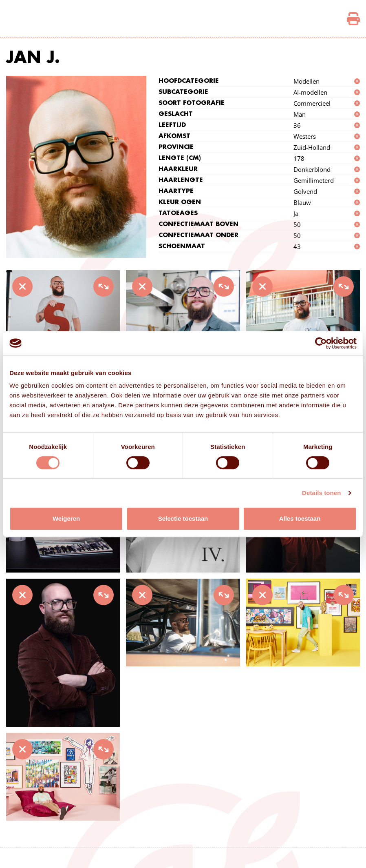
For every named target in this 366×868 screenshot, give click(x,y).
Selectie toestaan (183, 518)
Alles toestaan (300, 518)
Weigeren (66, 518)
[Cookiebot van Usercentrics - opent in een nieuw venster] (321, 343)
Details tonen (321, 493)
